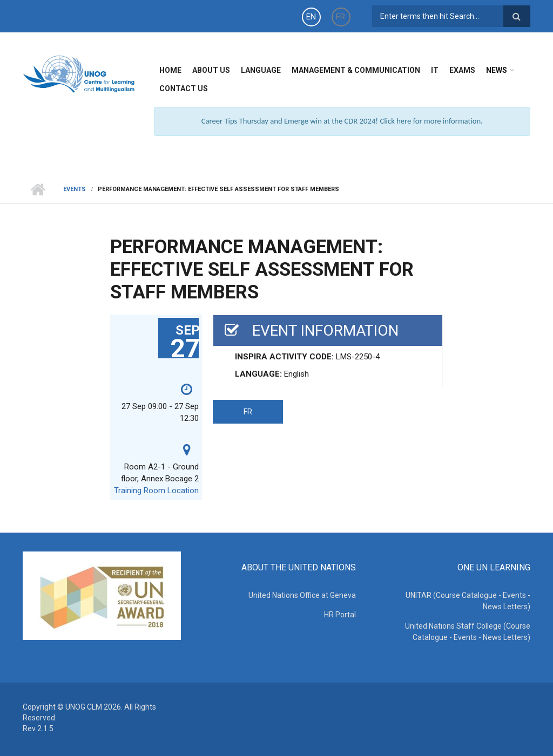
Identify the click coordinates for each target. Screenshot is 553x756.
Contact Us (184, 88)
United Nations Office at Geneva (302, 595)
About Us (211, 70)
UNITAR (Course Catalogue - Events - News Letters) (468, 601)
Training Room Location (156, 491)
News (497, 70)
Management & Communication (356, 70)
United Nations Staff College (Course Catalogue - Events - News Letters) (468, 632)
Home (170, 70)
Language (261, 70)
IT (435, 70)
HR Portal (340, 615)
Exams (462, 70)
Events (75, 189)
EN (311, 17)
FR (340, 17)
